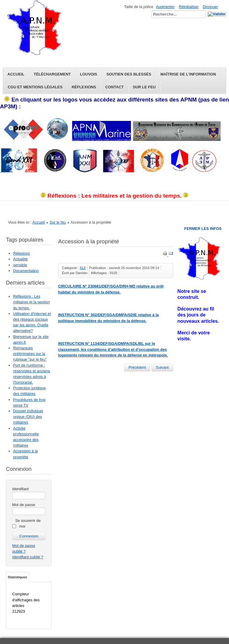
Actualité (20, 259)
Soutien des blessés (129, 74)
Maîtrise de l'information (188, 74)
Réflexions (84, 87)
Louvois (89, 74)
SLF (83, 268)
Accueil (16, 74)
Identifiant (21, 489)
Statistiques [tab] (17, 577)
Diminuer (210, 7)
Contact (114, 87)
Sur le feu (144, 87)
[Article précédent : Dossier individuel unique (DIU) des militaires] (137, 368)
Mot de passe (24, 505)
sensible (20, 265)
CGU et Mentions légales (35, 87)
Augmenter (165, 7)
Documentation (26, 271)
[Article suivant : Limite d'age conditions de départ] (162, 368)
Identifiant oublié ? (28, 557)
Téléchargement (52, 74)
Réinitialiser (189, 7)
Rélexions (21, 253)
